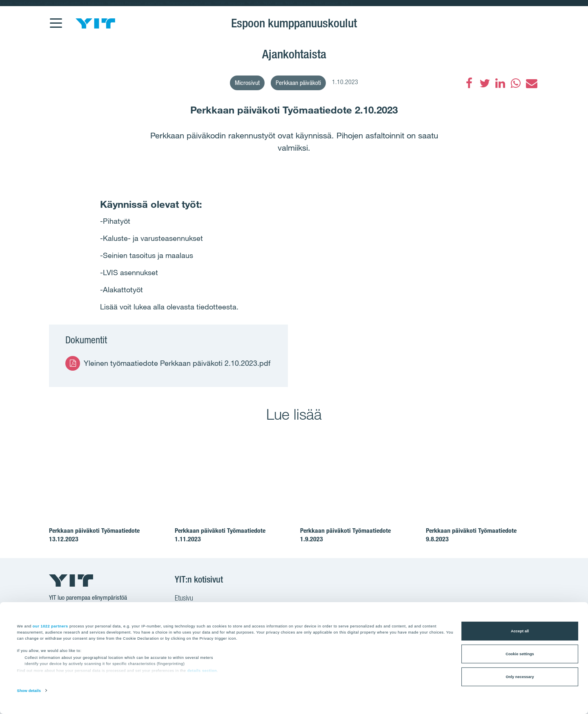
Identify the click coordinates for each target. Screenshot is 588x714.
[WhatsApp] (516, 83)
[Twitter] (485, 83)
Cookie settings (520, 654)
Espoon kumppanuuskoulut (294, 23)
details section (202, 671)
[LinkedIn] (500, 83)
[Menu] (56, 18)
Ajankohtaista (294, 54)
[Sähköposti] (531, 83)
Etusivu (184, 599)
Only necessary (520, 677)
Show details (29, 691)
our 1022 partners (50, 626)
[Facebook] (469, 83)
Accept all (520, 631)
